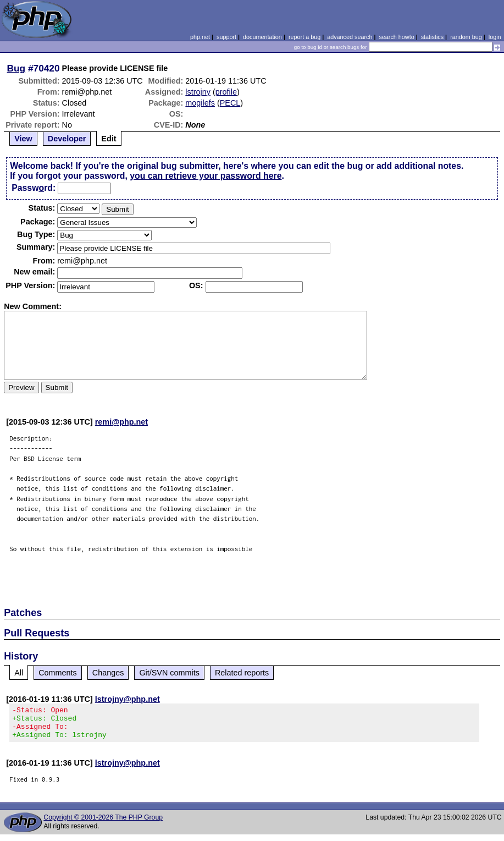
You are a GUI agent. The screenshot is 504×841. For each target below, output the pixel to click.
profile (226, 92)
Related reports (242, 673)
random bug (466, 37)
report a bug (304, 37)
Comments (58, 673)
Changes (108, 673)
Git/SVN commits (169, 673)
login (495, 37)
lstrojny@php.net (128, 699)
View (23, 139)
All (19, 673)
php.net (200, 37)
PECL (230, 103)
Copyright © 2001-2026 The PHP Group (103, 824)
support (226, 37)
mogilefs (200, 103)
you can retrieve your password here (206, 176)
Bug (16, 68)
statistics (432, 37)
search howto (396, 37)
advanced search (350, 37)
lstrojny (198, 92)
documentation (262, 37)
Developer (67, 139)
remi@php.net (121, 422)
